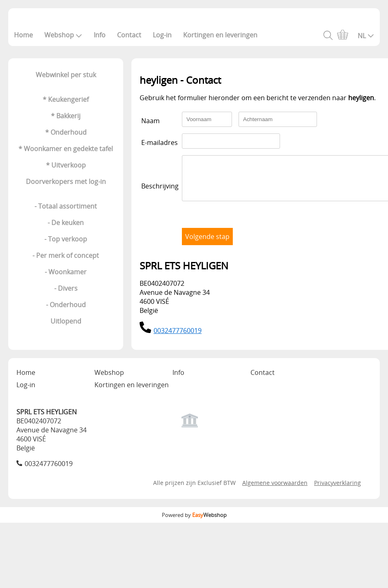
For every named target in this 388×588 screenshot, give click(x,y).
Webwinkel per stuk (66, 75)
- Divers (66, 288)
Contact (129, 35)
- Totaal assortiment (66, 206)
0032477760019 (178, 338)
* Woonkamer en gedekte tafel (66, 149)
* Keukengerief (66, 99)
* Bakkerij (66, 116)
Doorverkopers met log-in (66, 181)
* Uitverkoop (66, 165)
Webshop (63, 35)
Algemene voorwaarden (275, 490)
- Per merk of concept (66, 255)
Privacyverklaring (337, 490)
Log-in (162, 35)
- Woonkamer (66, 272)
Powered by (194, 522)
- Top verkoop (66, 239)
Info (100, 35)
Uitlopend (66, 321)
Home (23, 35)
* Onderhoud (66, 132)
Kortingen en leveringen (220, 35)
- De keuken (66, 223)
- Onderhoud (66, 305)
